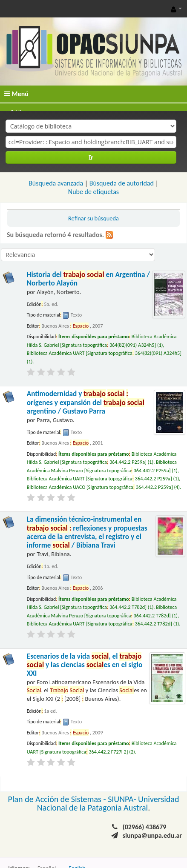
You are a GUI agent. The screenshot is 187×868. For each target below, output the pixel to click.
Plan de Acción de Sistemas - (58, 799)
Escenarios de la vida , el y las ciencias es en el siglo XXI (85, 665)
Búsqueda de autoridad (122, 183)
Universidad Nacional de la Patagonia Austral (108, 803)
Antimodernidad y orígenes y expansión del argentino (86, 403)
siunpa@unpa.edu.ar (152, 835)
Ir (91, 157)
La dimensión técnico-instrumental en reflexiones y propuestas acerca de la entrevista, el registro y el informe (87, 532)
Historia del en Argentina (88, 279)
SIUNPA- (123, 799)
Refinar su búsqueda (93, 218)
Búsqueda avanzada (56, 183)
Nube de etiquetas (93, 192)
